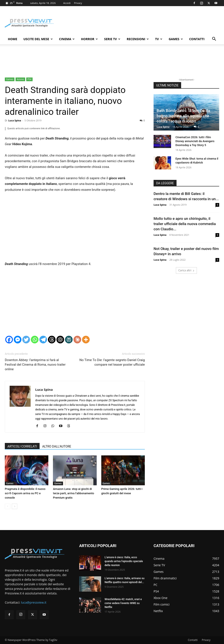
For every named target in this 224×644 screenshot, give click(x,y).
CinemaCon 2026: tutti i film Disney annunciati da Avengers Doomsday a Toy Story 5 (195, 141)
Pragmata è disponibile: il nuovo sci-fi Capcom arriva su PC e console (25, 493)
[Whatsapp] (35, 340)
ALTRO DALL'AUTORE (57, 446)
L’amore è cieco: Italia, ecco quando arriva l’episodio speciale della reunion (124, 561)
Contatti (197, 39)
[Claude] (77, 340)
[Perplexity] (69, 340)
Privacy (78, 3)
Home (13, 39)
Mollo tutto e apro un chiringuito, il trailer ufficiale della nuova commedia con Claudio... (185, 224)
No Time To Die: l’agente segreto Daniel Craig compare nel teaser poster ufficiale (112, 362)
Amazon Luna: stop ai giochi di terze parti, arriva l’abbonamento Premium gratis (73, 493)
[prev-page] (8, 506)
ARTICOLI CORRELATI (22, 446)
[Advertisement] (75, 229)
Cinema (67, 39)
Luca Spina (15, 120)
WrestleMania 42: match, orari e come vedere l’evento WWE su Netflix (123, 603)
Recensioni (138, 39)
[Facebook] (9, 340)
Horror (89, 39)
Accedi (67, 3)
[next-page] (15, 506)
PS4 (29, 79)
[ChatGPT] (60, 340)
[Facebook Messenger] (18, 340)
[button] (214, 39)
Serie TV (112, 39)
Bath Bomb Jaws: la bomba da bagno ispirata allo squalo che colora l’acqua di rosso (183, 116)
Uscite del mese (38, 39)
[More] (86, 340)
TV (159, 39)
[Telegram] (43, 340)
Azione (20, 79)
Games (176, 39)
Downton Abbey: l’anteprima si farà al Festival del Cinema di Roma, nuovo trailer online (35, 365)
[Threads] (52, 340)
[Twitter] (26, 340)
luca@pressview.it (34, 602)
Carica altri (186, 270)
